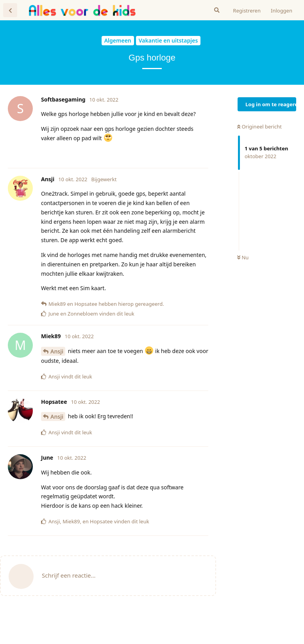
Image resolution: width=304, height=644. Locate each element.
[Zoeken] (217, 10)
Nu (243, 257)
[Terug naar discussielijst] (10, 10)
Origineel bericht (259, 127)
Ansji (57, 351)
